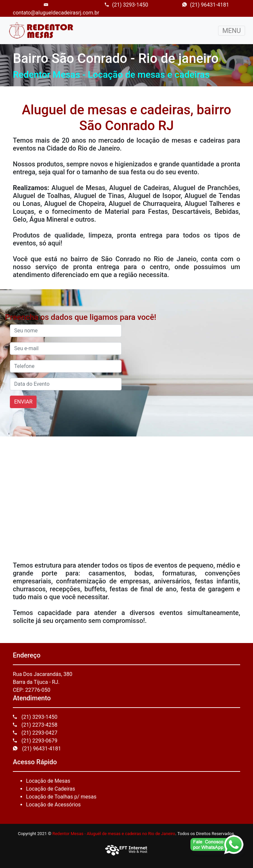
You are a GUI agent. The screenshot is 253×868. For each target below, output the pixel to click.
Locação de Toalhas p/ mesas (61, 797)
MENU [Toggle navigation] (232, 31)
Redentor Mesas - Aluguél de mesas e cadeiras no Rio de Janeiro (114, 834)
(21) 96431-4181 (206, 5)
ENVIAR (23, 402)
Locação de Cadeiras (51, 789)
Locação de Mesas (48, 781)
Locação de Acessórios (53, 805)
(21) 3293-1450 (126, 5)
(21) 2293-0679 (35, 741)
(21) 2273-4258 (35, 725)
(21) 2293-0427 (35, 733)
